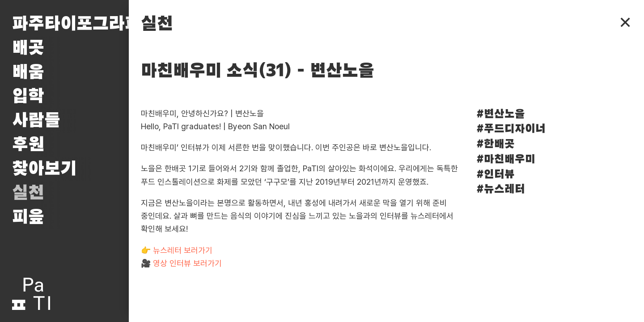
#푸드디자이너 (511, 129)
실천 (28, 193)
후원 (28, 145)
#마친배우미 (506, 159)
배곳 (28, 48)
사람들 (36, 121)
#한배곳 (496, 144)
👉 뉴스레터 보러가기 (177, 250)
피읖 (28, 217)
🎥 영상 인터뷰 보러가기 (181, 263)
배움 (28, 72)
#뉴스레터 (501, 189)
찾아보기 (44, 169)
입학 (28, 97)
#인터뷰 (496, 175)
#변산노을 (501, 114)
